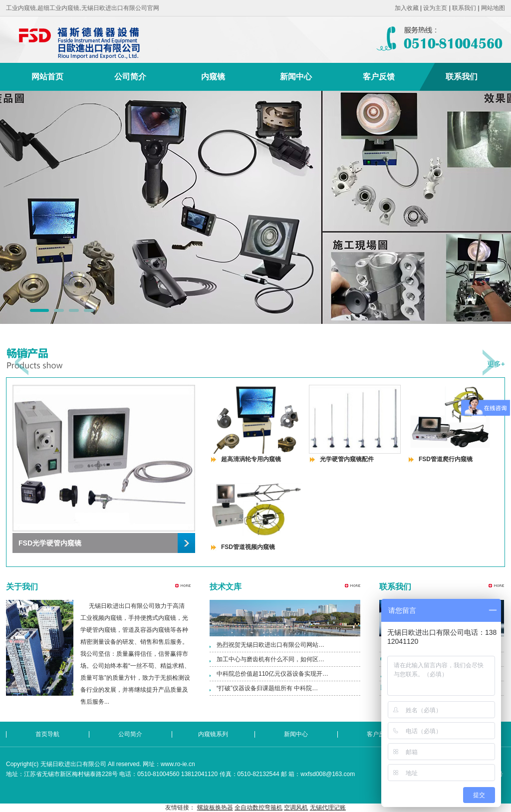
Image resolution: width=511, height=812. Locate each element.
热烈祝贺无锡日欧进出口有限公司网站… (270, 645)
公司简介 (130, 77)
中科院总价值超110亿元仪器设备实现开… (272, 674)
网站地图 (493, 8)
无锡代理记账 (328, 808)
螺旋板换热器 (215, 808)
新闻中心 (296, 77)
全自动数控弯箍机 (258, 808)
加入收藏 (407, 8)
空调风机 (296, 808)
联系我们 (464, 8)
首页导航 (47, 734)
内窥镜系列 (213, 734)
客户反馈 (379, 77)
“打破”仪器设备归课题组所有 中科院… (267, 688)
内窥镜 (213, 77)
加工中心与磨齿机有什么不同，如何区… (270, 659)
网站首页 (47, 77)
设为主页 (435, 8)
